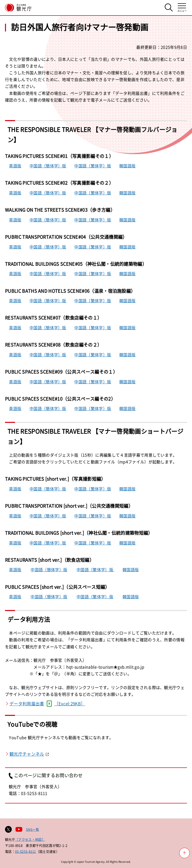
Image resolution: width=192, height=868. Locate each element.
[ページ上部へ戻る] (184, 853)
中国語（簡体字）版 (48, 166)
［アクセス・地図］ (30, 839)
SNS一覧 (33, 829)
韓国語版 (127, 166)
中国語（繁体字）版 (93, 166)
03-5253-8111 (25, 851)
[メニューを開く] (182, 8)
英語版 (15, 166)
